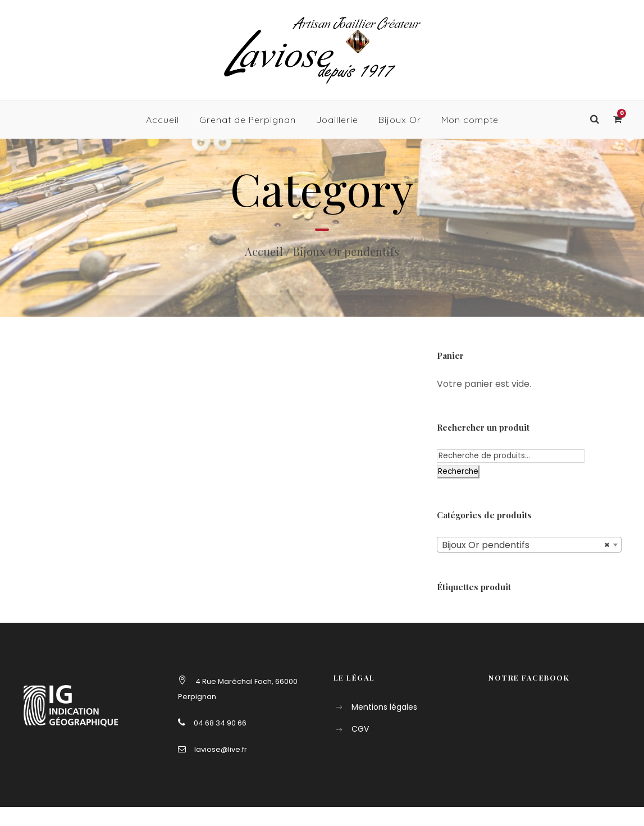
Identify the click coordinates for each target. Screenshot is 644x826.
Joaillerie (337, 120)
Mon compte (470, 120)
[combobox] (529, 545)
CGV (360, 729)
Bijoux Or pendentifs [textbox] (526, 545)
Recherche (458, 471)
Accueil (163, 120)
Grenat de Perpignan (248, 120)
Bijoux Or (400, 120)
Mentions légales (384, 707)
